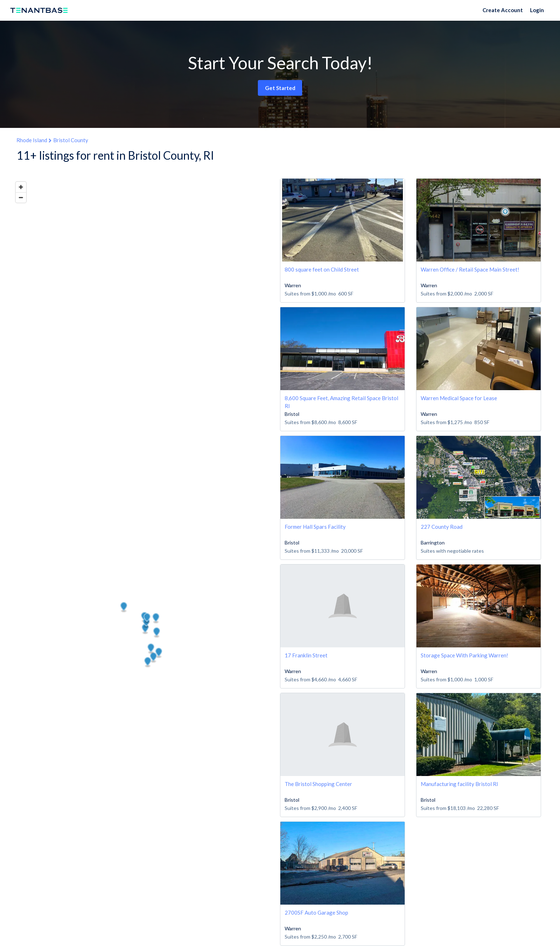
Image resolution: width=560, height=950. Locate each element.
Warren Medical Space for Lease (459, 398)
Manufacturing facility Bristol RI (459, 784)
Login (537, 10)
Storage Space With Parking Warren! (464, 655)
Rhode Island (32, 140)
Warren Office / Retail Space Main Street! (470, 269)
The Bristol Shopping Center (318, 784)
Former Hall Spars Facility (315, 527)
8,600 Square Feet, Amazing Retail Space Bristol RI (341, 402)
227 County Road (442, 527)
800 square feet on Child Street (322, 269)
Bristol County (71, 140)
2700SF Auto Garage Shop (316, 912)
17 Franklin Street (306, 655)
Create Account (503, 10)
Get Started (280, 88)
